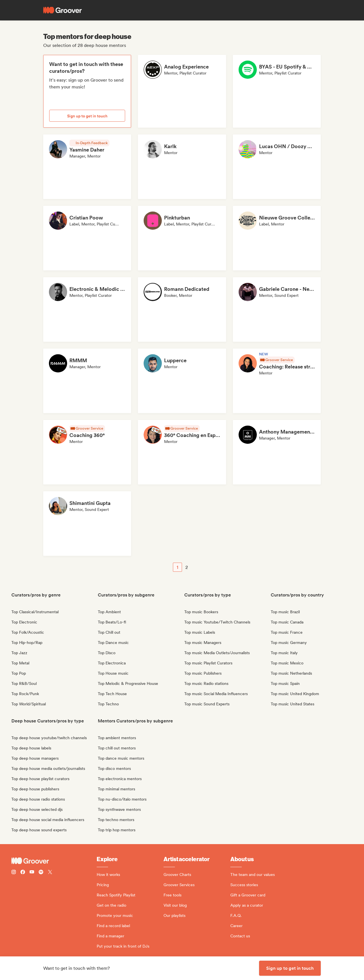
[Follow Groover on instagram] (14, 873)
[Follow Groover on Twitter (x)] (50, 873)
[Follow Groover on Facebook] (23, 873)
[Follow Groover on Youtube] (32, 873)
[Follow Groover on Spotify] (41, 873)
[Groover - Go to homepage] (54, 861)
